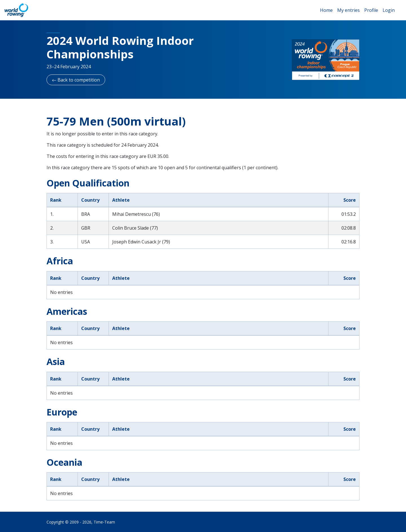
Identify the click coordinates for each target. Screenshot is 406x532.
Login (389, 10)
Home (326, 10)
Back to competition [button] (76, 80)
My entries (348, 10)
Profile (371, 10)
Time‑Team (104, 522)
